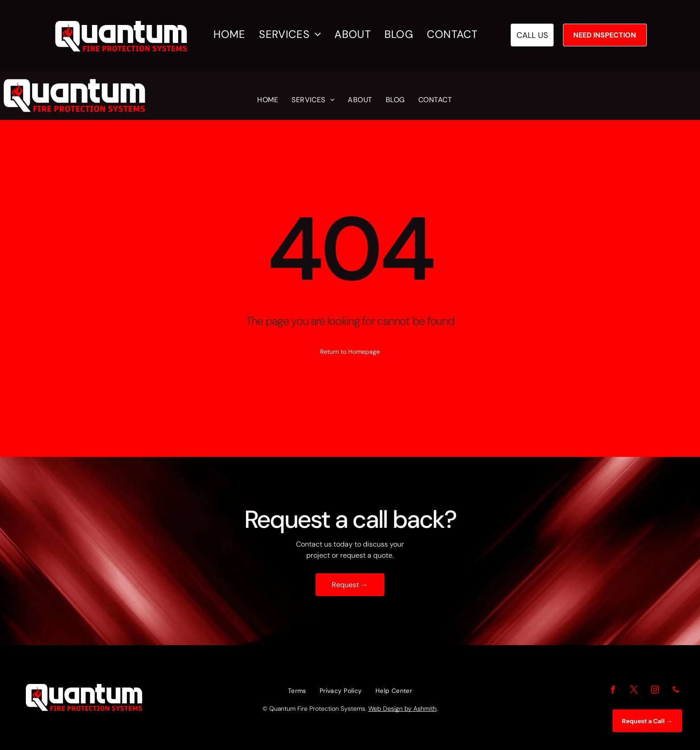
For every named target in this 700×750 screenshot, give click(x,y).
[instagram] (655, 691)
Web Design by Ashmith (402, 709)
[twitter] (634, 691)
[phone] (676, 691)
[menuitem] (234, 35)
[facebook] (613, 691)
